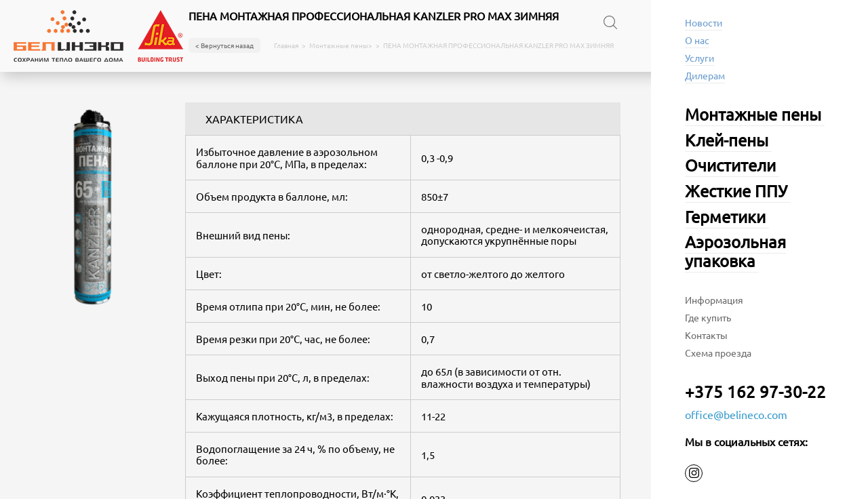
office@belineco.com (736, 414)
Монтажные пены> (341, 45)
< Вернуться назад (224, 45)
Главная (286, 45)
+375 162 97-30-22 (755, 392)
